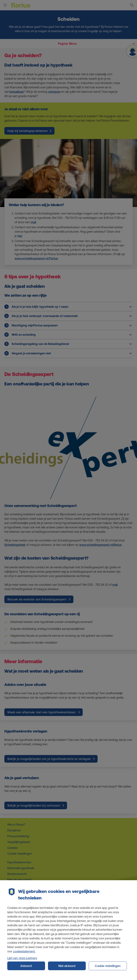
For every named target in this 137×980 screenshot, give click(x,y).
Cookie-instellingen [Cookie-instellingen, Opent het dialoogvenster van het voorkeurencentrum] (108, 969)
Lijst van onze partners (22, 961)
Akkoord (26, 969)
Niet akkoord (67, 969)
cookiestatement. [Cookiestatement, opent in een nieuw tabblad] (24, 954)
